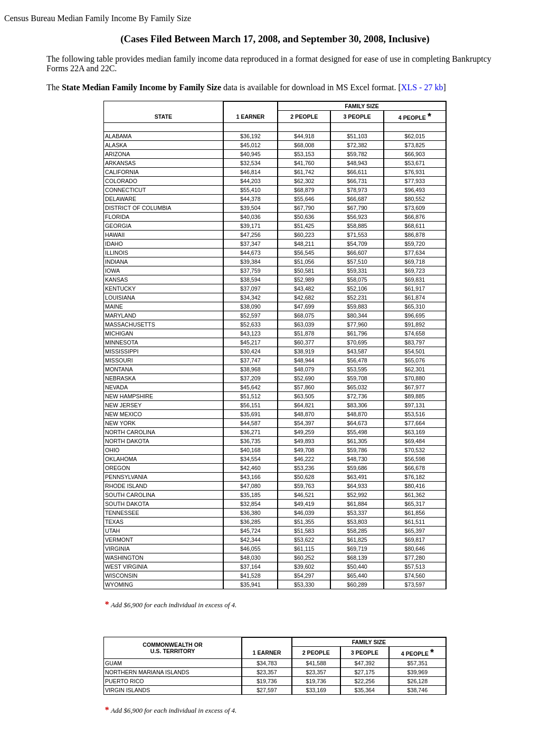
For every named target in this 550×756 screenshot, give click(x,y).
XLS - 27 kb (422, 87)
